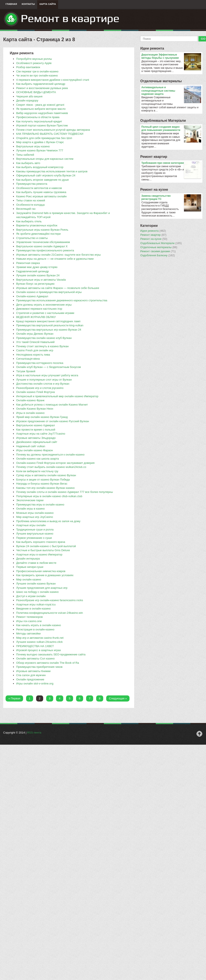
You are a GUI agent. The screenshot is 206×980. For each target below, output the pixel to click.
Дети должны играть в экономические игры (44, 305)
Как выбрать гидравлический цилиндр (41, 84)
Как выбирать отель (29, 221)
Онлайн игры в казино (31, 509)
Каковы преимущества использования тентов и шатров (52, 171)
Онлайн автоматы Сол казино (35, 658)
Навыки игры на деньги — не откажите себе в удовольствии (55, 259)
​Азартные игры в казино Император (39, 554)
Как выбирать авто (28, 163)
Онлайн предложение (30, 679)
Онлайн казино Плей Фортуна (36, 392)
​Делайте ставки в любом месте (36, 563)
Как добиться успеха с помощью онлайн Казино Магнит (52, 405)
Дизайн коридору (27, 100)
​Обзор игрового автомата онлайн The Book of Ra (48, 663)
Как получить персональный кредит (39, 121)
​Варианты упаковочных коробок (37, 225)
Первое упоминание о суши (34, 538)
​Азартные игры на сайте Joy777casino (41, 434)
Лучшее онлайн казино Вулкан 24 (38, 275)
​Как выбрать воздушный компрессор (40, 167)
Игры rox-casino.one (29, 621)
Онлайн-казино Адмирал (32, 296)
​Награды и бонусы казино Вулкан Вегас (42, 484)
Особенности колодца (30, 205)
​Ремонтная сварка (28, 263)
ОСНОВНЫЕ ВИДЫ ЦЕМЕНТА (36, 92)
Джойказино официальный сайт (37, 442)
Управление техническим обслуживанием (43, 242)
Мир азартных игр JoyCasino (35, 517)
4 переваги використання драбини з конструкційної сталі (53, 80)
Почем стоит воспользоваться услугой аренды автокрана (53, 130)
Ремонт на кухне (154, 190)
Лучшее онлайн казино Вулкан (36, 584)
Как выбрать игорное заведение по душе (43, 180)
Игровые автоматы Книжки (33, 671)
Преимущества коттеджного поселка (40, 363)
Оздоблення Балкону (157, 255)
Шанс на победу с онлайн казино (38, 592)
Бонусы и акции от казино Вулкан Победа (43, 480)
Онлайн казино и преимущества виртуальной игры (49, 292)
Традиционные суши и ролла (35, 530)
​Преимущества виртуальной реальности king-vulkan (50, 325)
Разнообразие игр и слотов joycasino (40, 388)
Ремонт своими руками (158, 251)
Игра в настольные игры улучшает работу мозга (47, 375)
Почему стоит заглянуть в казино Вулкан (43, 346)
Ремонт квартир (154, 157)
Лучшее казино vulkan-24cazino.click (40, 642)
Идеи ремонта (152, 48)
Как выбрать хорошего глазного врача (41, 542)
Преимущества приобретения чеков (39, 667)
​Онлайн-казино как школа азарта (38, 459)
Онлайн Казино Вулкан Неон (35, 409)
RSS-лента (34, 733)
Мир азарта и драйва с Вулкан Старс (40, 142)
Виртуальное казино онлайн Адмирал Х (42, 246)
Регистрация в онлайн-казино (35, 629)
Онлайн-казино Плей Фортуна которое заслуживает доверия (55, 463)
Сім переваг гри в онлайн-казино (37, 71)
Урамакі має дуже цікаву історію (37, 267)
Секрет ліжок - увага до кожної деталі (40, 105)
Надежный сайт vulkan (31, 446)
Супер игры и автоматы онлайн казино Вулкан (46, 475)
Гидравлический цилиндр (33, 271)
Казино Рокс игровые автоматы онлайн (41, 196)
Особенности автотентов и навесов (39, 188)
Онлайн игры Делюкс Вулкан (35, 334)
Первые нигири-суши (30, 567)
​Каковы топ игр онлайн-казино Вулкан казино (46, 488)
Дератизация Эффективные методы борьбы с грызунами (171, 56)
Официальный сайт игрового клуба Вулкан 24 (46, 175)
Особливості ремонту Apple (34, 63)
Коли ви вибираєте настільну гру (37, 471)
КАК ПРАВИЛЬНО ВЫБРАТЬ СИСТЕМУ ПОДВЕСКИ (50, 134)
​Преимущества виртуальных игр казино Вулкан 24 (49, 330)
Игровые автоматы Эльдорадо (36, 438)
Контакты (28, 4)
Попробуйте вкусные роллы (34, 59)
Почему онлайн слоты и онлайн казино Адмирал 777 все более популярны (65, 492)
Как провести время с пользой (36, 430)
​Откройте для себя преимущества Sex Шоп (44, 138)
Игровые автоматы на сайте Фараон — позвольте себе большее (58, 288)
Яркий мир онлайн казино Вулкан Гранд (42, 417)
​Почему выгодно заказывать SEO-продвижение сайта (51, 654)
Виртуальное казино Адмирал (36, 425)
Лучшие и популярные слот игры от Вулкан (44, 380)
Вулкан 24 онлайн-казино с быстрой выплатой (46, 546)
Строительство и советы (32, 238)
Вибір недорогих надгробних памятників (42, 113)
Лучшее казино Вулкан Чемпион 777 (40, 150)
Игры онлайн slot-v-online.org (35, 683)
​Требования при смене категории (171, 163)
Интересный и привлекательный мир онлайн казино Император (57, 396)
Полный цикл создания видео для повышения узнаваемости (171, 129)
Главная (11, 4)
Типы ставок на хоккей (31, 200)
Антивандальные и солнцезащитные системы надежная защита (171, 91)
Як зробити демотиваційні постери (38, 234)
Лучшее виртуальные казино (35, 534)
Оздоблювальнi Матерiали (163, 121)
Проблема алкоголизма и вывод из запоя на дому (48, 521)
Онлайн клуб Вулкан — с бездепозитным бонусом (49, 367)
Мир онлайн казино (29, 579)
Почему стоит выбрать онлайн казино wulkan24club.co (51, 467)
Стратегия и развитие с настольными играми (45, 313)
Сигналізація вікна (28, 359)
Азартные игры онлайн (31, 525)
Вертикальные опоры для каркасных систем (45, 159)
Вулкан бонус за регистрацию (35, 284)
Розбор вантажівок (28, 67)
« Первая (14, 698)
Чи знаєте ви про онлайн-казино (37, 75)
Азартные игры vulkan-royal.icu (36, 604)
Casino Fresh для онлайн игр (35, 350)
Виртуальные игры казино (33, 146)
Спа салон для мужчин (31, 675)
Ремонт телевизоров (29, 617)
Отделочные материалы (161, 81)
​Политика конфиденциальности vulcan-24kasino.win (50, 613)
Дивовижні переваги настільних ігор (39, 309)
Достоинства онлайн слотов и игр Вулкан (43, 384)
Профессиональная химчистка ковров (41, 571)
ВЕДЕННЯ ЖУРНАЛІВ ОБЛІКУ (36, 317)
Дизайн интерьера (28, 559)
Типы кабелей (25, 155)
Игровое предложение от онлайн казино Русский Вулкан (53, 421)
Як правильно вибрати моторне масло (41, 109)
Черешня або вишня (29, 96)
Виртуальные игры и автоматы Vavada (41, 280)
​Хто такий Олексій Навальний (35, 342)
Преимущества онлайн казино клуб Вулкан (44, 338)
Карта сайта (48, 4)
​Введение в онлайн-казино (34, 609)
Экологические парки (30, 500)
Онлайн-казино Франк (30, 400)
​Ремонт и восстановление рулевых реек (42, 88)
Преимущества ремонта (32, 184)
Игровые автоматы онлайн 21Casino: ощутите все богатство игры (59, 255)
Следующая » (118, 698)
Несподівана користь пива (33, 355)
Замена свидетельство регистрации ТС (171, 198)
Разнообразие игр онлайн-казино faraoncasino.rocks (50, 600)
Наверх (199, 734)
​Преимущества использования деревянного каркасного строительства (62, 300)
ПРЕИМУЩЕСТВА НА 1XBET (35, 646)
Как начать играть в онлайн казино (39, 625)
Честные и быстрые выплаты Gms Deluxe (43, 550)
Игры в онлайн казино (30, 413)
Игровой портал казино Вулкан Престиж (42, 125)
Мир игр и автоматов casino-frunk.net (40, 638)
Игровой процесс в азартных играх (39, 650)
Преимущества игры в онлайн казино (40, 505)
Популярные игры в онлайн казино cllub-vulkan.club (49, 496)
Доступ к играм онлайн (31, 596)
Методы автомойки (28, 634)
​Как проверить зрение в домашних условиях (45, 575)
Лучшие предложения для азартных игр (42, 588)
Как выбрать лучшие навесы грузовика (41, 192)
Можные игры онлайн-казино (35, 513)
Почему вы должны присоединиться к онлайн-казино (50, 455)
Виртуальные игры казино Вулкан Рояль (42, 230)
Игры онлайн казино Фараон (35, 450)
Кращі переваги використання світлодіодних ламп (48, 321)
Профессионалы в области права (38, 117)
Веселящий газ (26, 209)
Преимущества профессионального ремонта (45, 250)
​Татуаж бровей (26, 371)
